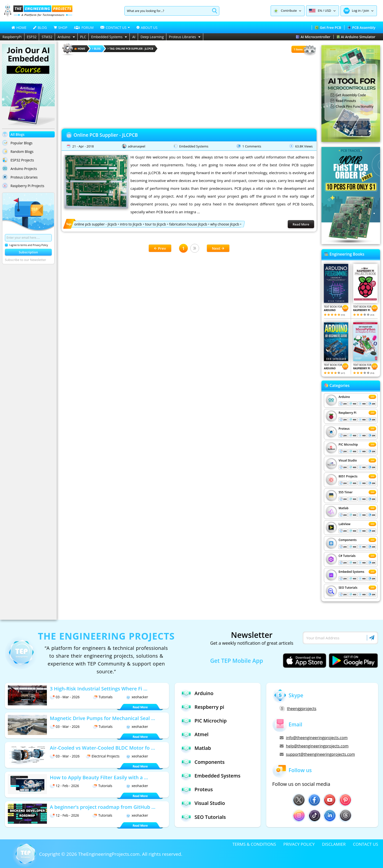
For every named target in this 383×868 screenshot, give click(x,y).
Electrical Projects (103, 756)
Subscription (28, 252)
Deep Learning (152, 37)
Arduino (66, 37)
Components (348, 540)
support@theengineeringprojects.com (317, 754)
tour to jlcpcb (156, 224)
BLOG (40, 28)
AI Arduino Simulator (356, 37)
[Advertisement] (189, 90)
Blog (96, 49)
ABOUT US (147, 28)
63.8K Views (304, 146)
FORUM (84, 28)
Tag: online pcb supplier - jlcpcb (130, 49)
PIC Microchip (348, 445)
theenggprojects (298, 709)
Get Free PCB (328, 28)
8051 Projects (348, 476)
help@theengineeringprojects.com (314, 746)
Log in (356, 11)
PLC (83, 37)
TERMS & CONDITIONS (254, 844)
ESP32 (32, 37)
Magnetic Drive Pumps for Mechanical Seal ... (102, 718)
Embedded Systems (109, 37)
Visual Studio (348, 460)
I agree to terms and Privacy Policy (26, 245)
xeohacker (137, 697)
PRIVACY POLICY (299, 844)
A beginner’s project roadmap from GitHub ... (103, 807)
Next (218, 248)
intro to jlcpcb (131, 224)
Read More (301, 224)
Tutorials (103, 697)
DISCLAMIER (334, 844)
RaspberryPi (12, 37)
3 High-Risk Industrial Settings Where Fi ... (99, 689)
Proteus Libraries (185, 37)
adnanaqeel (136, 146)
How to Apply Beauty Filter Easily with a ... (99, 777)
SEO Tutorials (348, 588)
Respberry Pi (347, 413)
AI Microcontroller (313, 37)
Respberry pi (202, 707)
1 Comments (252, 146)
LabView (344, 524)
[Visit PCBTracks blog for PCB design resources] (351, 243)
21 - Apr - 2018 (83, 146)
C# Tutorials (347, 556)
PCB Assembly (361, 28)
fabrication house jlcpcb (188, 224)
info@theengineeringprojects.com (314, 738)
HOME (19, 28)
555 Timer (346, 492)
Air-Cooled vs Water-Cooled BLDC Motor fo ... (102, 748)
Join (366, 11)
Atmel (195, 734)
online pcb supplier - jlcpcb (96, 224)
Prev (160, 248)
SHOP (60, 28)
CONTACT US (366, 844)
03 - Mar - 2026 (65, 697)
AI (134, 37)
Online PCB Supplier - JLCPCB (106, 135)
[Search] (167, 11)
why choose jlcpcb (225, 224)
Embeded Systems (351, 572)
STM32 (47, 37)
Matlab (344, 508)
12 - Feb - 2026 (64, 786)
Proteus (344, 429)
